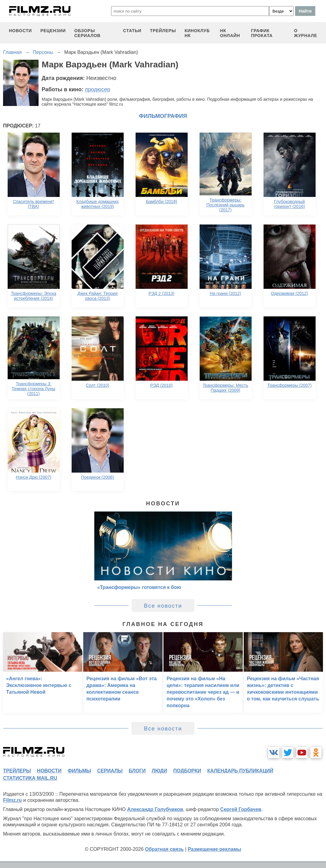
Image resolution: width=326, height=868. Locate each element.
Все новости (163, 606)
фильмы (79, 771)
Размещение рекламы (214, 849)
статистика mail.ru (30, 778)
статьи (132, 31)
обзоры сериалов (88, 33)
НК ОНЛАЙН (230, 33)
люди (159, 771)
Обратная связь (165, 849)
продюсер (98, 89)
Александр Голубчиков (155, 809)
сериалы (110, 771)
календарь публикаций (240, 771)
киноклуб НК (197, 33)
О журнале (306, 33)
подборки (187, 771)
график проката (262, 33)
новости (20, 31)
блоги (137, 771)
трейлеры (163, 31)
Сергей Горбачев (241, 809)
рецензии (53, 31)
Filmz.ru (12, 800)
